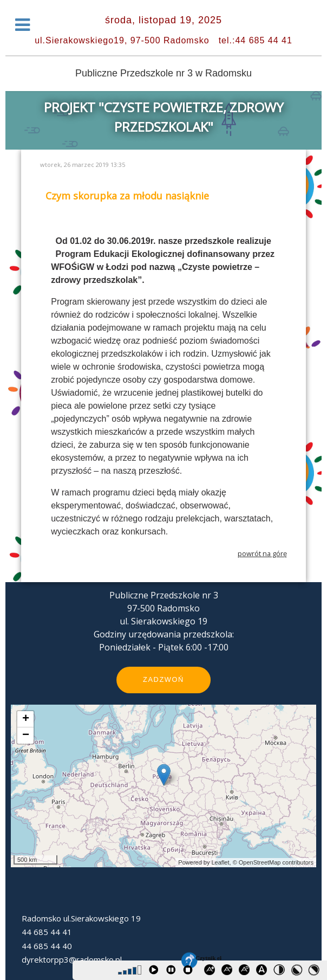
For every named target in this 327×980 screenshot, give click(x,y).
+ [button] (26, 719)
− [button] (26, 736)
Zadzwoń (163, 679)
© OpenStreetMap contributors (273, 862)
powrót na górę (262, 553)
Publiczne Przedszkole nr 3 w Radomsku (163, 73)
